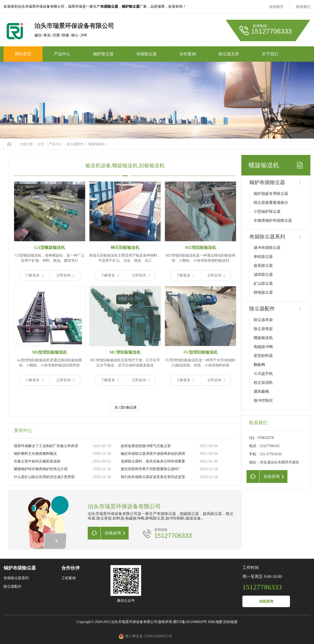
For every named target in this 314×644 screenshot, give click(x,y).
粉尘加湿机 (263, 383)
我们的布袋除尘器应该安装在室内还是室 (153, 477)
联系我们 (303, 7)
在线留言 (276, 7)
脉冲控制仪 (263, 400)
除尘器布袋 (263, 320)
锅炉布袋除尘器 (267, 182)
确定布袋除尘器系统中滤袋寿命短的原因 (153, 454)
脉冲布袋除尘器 (267, 248)
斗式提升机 (263, 374)
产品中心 (62, 54)
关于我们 (270, 54)
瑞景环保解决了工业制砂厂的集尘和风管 (46, 446)
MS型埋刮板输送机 (50, 352)
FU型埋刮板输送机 (200, 352)
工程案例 (69, 578)
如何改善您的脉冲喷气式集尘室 (146, 446)
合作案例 (188, 54)
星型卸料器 (263, 356)
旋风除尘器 (263, 266)
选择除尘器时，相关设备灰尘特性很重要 (153, 461)
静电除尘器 (263, 292)
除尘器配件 (75, 144)
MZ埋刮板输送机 (200, 247)
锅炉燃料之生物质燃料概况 (35, 454)
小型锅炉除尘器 (267, 212)
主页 (41, 144)
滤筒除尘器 (263, 275)
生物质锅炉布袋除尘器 (273, 220)
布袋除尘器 (147, 54)
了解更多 (34, 275)
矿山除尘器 (263, 283)
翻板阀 (259, 365)
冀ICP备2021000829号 (190, 622)
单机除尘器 (263, 257)
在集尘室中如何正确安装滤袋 (37, 461)
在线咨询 (266, 601)
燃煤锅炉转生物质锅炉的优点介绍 (41, 469)
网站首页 (23, 54)
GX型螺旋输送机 (50, 247)
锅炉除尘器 (103, 54)
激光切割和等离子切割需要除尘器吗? (150, 469)
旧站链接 (230, 622)
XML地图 (215, 622)
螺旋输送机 (97, 144)
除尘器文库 (229, 54)
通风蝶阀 (261, 392)
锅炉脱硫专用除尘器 (271, 194)
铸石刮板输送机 (125, 247)
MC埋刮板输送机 (125, 352)
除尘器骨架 (263, 329)
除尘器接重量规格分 (271, 203)
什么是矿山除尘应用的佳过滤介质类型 (44, 477)
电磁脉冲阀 (263, 347)
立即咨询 (65, 275)
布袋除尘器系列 (267, 237)
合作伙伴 (71, 568)
